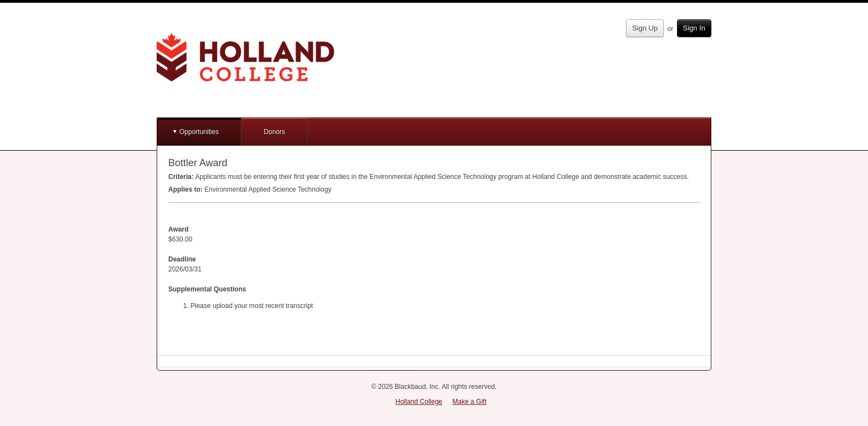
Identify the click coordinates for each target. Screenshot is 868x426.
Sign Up (645, 28)
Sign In (694, 28)
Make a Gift (469, 402)
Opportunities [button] (199, 132)
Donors (274, 132)
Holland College (419, 402)
